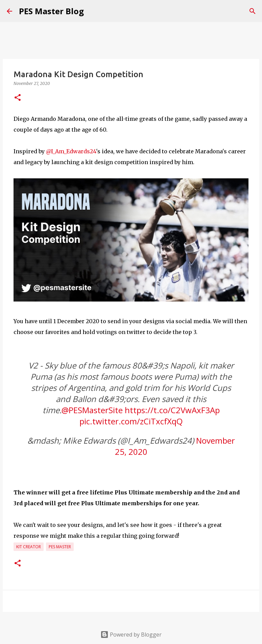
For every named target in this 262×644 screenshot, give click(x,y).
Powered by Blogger (131, 635)
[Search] (253, 11)
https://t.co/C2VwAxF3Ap (172, 410)
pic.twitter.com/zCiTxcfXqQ (131, 421)
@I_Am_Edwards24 (71, 151)
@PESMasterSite (92, 410)
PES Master (60, 547)
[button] (18, 98)
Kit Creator (29, 547)
